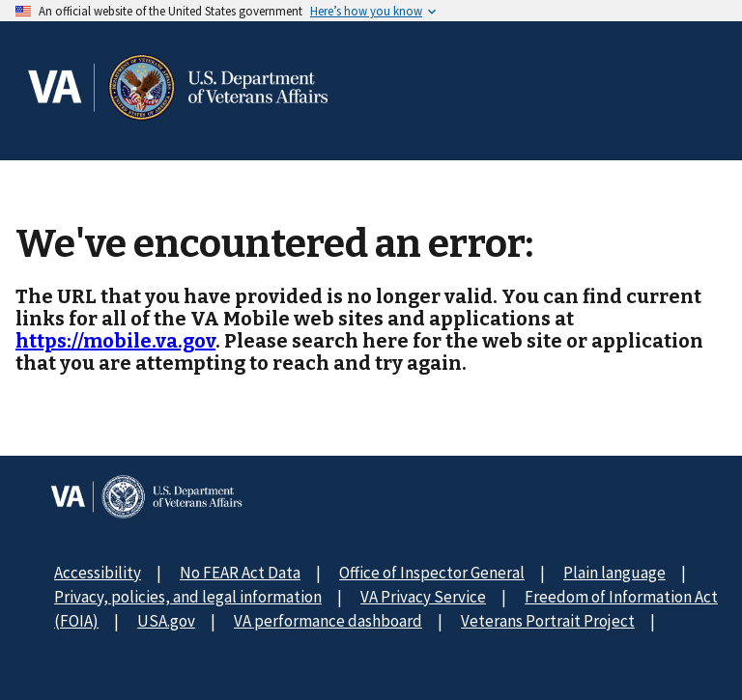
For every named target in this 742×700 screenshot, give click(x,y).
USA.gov (166, 621)
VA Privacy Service (423, 597)
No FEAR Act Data (240, 573)
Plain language (614, 573)
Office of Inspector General (432, 573)
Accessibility (98, 573)
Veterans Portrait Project (548, 621)
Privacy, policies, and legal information (188, 597)
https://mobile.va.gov (115, 341)
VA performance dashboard (328, 621)
